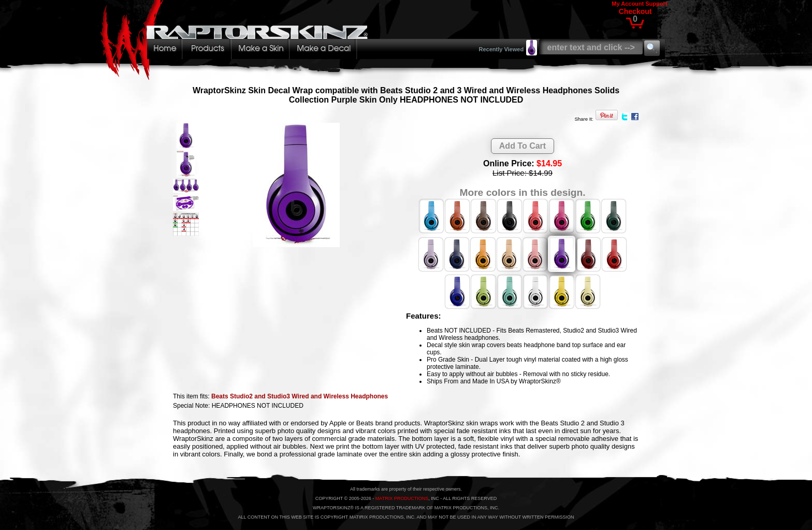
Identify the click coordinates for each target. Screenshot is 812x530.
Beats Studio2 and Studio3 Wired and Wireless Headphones (300, 396)
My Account (628, 4)
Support (656, 4)
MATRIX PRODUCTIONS (402, 498)
